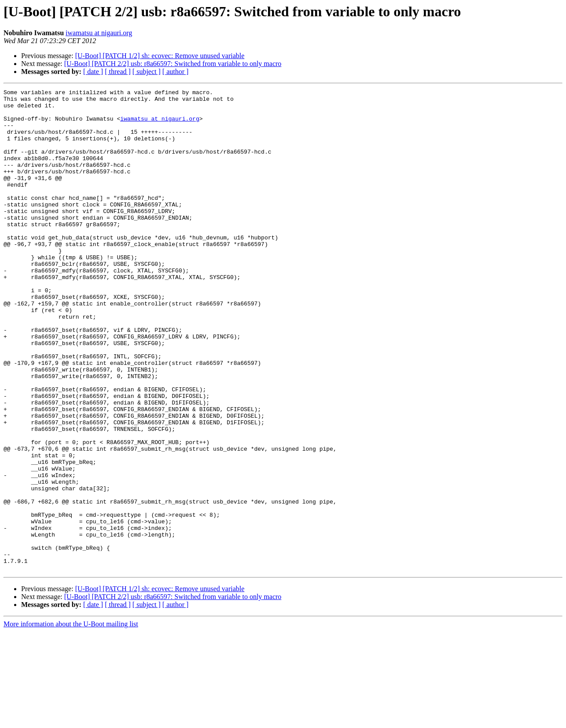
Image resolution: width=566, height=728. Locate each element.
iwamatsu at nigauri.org (99, 33)
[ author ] (176, 72)
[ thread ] (118, 72)
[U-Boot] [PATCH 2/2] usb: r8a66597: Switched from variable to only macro (173, 64)
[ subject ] (147, 72)
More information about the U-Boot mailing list (71, 720)
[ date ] (93, 72)
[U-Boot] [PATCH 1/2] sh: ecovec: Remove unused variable (160, 56)
